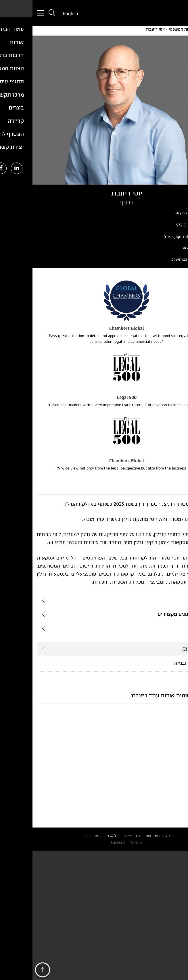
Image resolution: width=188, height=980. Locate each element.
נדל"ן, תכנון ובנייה (160, 663)
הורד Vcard (167, 248)
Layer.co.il (87, 843)
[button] (10, 971)
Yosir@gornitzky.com (158, 237)
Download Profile (161, 260)
